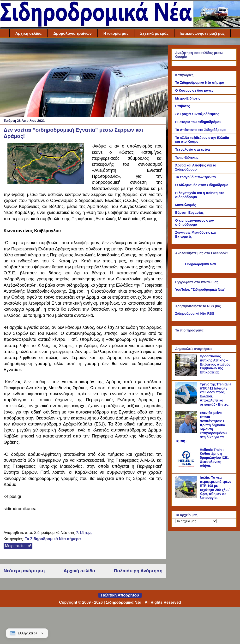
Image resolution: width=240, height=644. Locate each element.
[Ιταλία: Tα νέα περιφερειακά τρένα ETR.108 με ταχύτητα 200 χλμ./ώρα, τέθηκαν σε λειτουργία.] (187, 496)
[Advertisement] (83, 78)
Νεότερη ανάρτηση (24, 571)
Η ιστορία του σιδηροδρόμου (198, 122)
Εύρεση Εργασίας (189, 213)
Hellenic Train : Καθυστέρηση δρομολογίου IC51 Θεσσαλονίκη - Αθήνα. (214, 458)
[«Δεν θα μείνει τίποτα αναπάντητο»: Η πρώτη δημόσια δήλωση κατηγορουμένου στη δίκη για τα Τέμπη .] (187, 432)
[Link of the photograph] (46, 183)
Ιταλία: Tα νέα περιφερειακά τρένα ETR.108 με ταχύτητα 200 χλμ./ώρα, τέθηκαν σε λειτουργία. (216, 488)
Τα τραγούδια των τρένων (196, 177)
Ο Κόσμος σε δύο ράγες (194, 90)
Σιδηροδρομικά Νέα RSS (195, 313)
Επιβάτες (183, 106)
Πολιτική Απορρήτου (120, 595)
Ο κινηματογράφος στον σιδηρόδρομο (195, 222)
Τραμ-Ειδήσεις (187, 157)
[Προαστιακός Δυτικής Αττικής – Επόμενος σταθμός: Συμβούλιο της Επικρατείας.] (187, 375)
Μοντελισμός (186, 205)
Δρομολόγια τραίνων (72, 33)
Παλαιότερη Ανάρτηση (138, 571)
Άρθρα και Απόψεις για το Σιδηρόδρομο (196, 167)
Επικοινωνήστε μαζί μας (202, 33)
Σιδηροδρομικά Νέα (200, 264)
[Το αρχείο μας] (196, 521)
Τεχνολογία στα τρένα (192, 149)
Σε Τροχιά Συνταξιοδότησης (197, 114)
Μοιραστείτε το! (18, 546)
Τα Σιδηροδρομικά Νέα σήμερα (53, 539)
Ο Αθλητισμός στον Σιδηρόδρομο (202, 185)
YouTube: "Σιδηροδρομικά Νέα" (200, 290)
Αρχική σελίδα (29, 33)
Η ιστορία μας (116, 33)
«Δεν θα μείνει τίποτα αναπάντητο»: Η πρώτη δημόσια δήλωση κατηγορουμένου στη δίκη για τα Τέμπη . (201, 427)
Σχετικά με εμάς (154, 33)
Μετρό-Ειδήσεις (188, 98)
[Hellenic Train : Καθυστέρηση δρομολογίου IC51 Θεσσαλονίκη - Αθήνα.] (187, 469)
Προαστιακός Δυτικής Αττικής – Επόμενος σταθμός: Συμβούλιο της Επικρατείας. (216, 364)
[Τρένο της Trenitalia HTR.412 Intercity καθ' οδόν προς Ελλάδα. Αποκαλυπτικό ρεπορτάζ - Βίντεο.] (187, 403)
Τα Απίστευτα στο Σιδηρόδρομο (200, 130)
